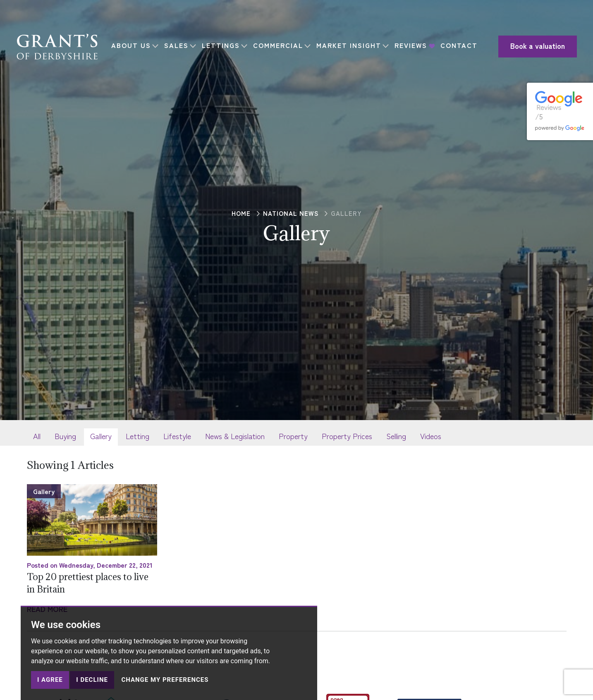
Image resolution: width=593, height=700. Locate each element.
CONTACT (134, 52)
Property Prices (347, 436)
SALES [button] (181, 39)
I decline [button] (92, 680)
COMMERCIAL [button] (283, 39)
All (37, 436)
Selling (396, 436)
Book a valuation (523, 46)
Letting (137, 436)
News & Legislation (235, 436)
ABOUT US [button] (136, 39)
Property (293, 436)
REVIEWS (415, 39)
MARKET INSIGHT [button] (353, 39)
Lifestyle (177, 436)
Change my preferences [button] (165, 680)
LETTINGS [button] (225, 39)
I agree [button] (50, 680)
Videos (431, 436)
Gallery (101, 436)
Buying (65, 436)
